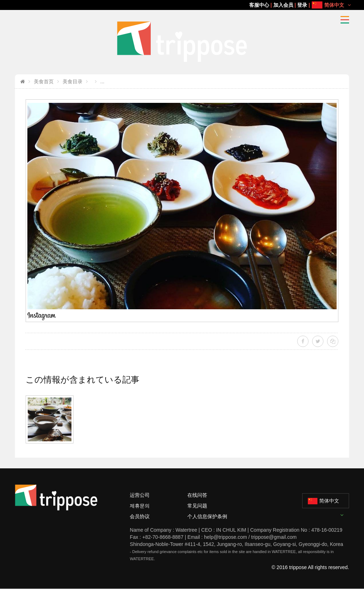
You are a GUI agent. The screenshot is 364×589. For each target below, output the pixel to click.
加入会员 (283, 5)
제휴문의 (140, 506)
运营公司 (140, 495)
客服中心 (259, 5)
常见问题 (197, 506)
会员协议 (140, 516)
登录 (302, 5)
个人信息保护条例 (207, 516)
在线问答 (197, 495)
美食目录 (73, 81)
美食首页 (44, 81)
